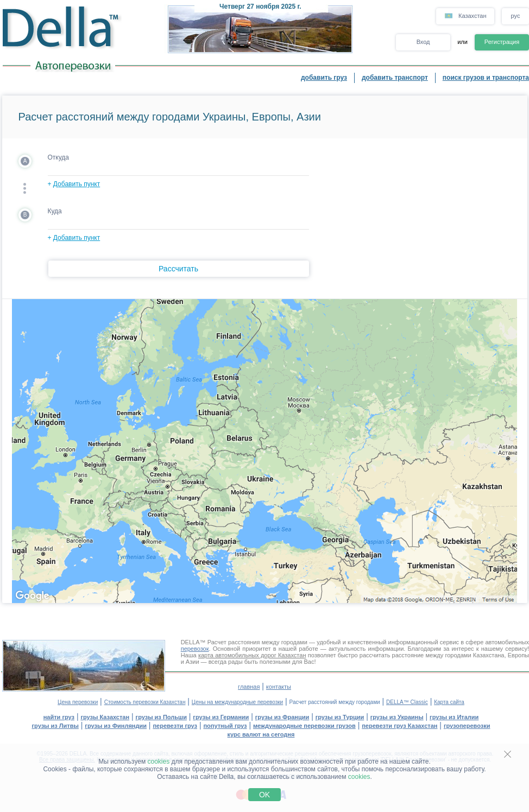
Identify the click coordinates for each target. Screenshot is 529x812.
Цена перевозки (78, 702)
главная (249, 687)
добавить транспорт (395, 78)
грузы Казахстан (105, 717)
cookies (159, 762)
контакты (279, 687)
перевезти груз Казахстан (399, 726)
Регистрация (502, 42)
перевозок (195, 649)
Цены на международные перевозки (237, 702)
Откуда (59, 157)
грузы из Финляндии (116, 726)
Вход (423, 42)
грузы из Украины (397, 717)
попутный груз (225, 726)
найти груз (59, 717)
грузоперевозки (467, 726)
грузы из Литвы (55, 726)
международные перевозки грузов (304, 726)
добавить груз (324, 78)
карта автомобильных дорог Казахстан (252, 655)
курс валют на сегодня (261, 734)
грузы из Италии (454, 717)
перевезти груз (175, 726)
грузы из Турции (340, 717)
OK (264, 795)
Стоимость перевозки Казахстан (145, 702)
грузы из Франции (282, 717)
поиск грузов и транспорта (486, 78)
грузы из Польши (161, 717)
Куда (55, 211)
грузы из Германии (221, 717)
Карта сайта (449, 702)
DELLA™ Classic (407, 702)
